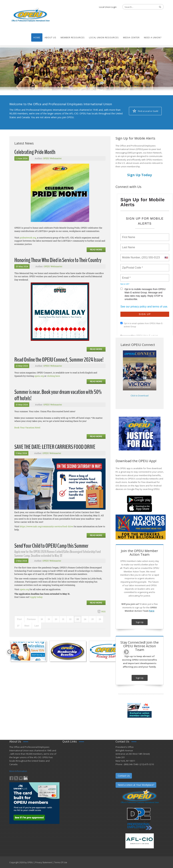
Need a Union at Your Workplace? (136, 785)
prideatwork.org (28, 238)
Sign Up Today (140, 175)
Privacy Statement (44, 862)
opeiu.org (39, 376)
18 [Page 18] (42, 619)
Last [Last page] (37, 626)
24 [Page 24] (85, 619)
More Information (18, 771)
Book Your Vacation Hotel (27, 428)
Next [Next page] (27, 626)
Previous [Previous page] (31, 619)
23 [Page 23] (78, 619)
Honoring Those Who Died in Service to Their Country (58, 260)
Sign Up (140, 622)
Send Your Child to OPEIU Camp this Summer (51, 546)
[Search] (138, 7)
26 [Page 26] (100, 619)
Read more (96, 250)
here (152, 611)
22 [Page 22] (70, 619)
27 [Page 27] (18, 626)
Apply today (36, 597)
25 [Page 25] (93, 619)
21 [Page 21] (63, 619)
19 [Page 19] (49, 619)
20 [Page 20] (56, 619)
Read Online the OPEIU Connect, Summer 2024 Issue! (59, 360)
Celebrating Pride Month (35, 152)
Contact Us (124, 776)
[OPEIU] (30, 15)
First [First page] (19, 619)
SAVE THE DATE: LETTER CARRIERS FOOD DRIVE (55, 447)
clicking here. (54, 376)
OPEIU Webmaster (52, 158)
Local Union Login (108, 7)
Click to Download (140, 396)
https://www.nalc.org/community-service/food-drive (46, 526)
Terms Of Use (61, 862)
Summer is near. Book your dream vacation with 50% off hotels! (58, 395)
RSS (103, 611)
